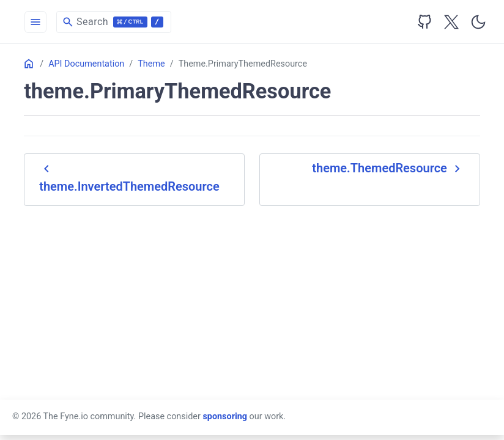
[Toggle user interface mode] (478, 22)
